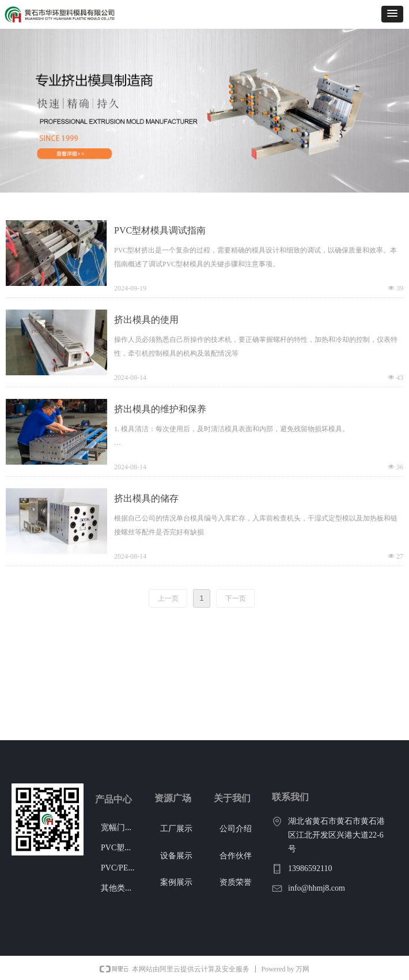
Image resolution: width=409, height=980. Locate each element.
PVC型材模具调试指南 (160, 230)
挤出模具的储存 (146, 498)
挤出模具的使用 (146, 320)
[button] (392, 14)
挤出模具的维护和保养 (160, 409)
